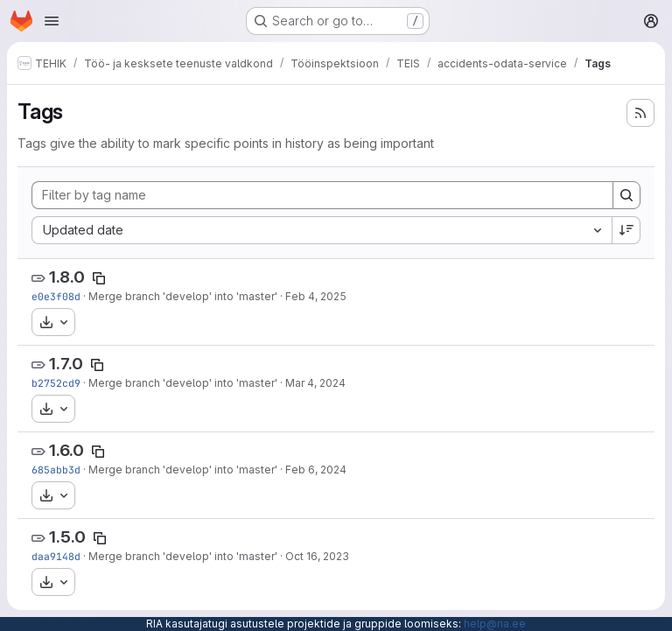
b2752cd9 (56, 383)
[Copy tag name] (99, 278)
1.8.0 (67, 277)
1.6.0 (66, 450)
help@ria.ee (495, 624)
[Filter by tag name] (322, 195)
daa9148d (56, 556)
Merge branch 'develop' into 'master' (183, 296)
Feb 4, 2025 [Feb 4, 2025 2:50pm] (316, 296)
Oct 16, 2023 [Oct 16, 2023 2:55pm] (317, 556)
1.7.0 (66, 364)
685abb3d (56, 470)
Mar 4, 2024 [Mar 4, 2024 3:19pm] (315, 383)
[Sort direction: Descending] (626, 230)
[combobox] (322, 230)
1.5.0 (67, 537)
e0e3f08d (56, 296)
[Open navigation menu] (52, 21)
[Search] (626, 195)
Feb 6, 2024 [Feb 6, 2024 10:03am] (316, 470)
